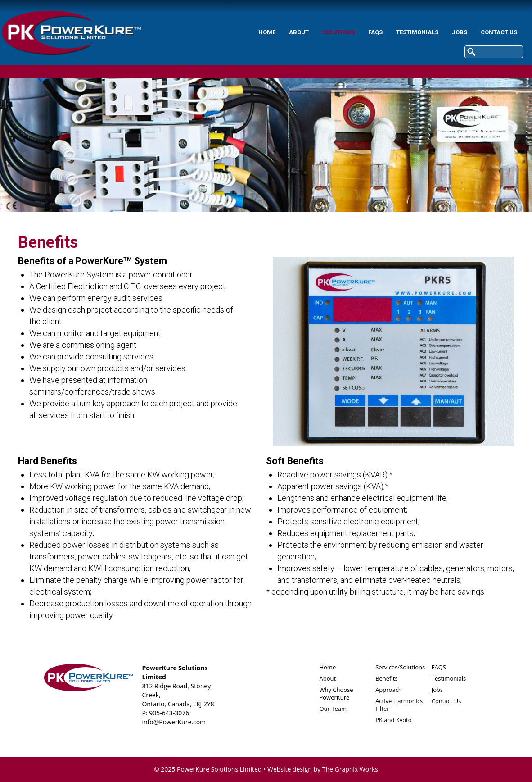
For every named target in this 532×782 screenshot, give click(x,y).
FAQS (315, 32)
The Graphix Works (350, 769)
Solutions (278, 32)
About (239, 32)
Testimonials (357, 32)
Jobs (399, 32)
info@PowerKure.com (174, 722)
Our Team (333, 709)
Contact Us (439, 32)
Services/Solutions (400, 667)
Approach (389, 690)
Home (207, 32)
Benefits (386, 678)
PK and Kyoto (393, 720)
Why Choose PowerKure (336, 693)
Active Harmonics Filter (399, 705)
